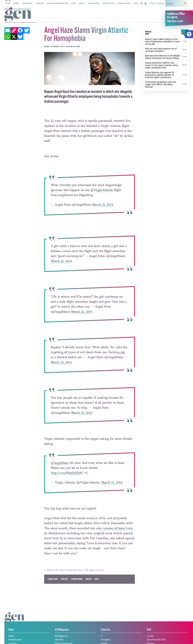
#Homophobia (77, 579)
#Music (88, 579)
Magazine (27, 3)
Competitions (124, 3)
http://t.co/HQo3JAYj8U (67, 473)
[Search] (185, 3)
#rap (96, 579)
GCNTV (82, 3)
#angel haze (53, 579)
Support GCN (108, 3)
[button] (189, 34)
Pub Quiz (40, 3)
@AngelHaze (60, 463)
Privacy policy (30, 638)
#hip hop (64, 579)
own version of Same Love (114, 528)
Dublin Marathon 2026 (58, 3)
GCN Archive (94, 3)
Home (8, 3)
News (16, 3)
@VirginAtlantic (102, 190)
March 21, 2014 (103, 205)
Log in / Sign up (157, 3)
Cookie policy (10, 638)
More (136, 3)
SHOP (74, 3)
